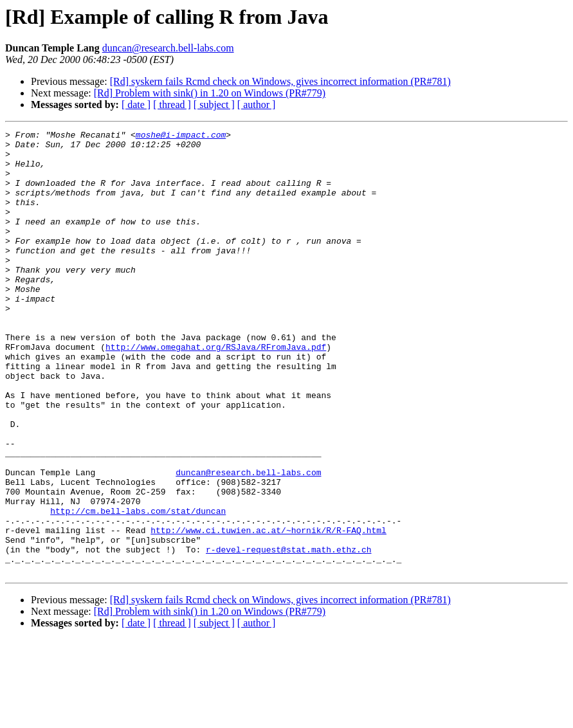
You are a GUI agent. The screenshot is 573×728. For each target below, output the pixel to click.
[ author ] (257, 105)
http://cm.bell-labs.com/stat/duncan (138, 588)
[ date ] (136, 105)
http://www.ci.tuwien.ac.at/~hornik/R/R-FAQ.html (268, 611)
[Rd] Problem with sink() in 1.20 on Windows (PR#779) (210, 93)
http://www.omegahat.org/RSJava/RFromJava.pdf (216, 391)
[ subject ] (214, 105)
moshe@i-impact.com (181, 136)
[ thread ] (172, 105)
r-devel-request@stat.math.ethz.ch (288, 634)
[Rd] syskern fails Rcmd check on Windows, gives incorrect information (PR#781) (280, 81)
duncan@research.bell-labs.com (168, 48)
